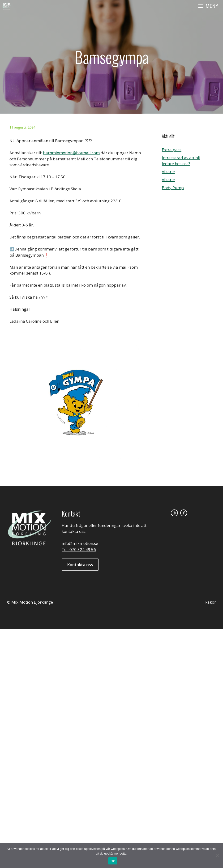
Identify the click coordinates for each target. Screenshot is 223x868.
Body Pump (173, 188)
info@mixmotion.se (80, 543)
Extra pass (172, 150)
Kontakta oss (80, 565)
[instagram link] (174, 513)
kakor (211, 602)
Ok (113, 861)
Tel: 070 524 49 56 (79, 549)
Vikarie (168, 172)
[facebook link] (184, 513)
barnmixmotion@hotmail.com (71, 153)
